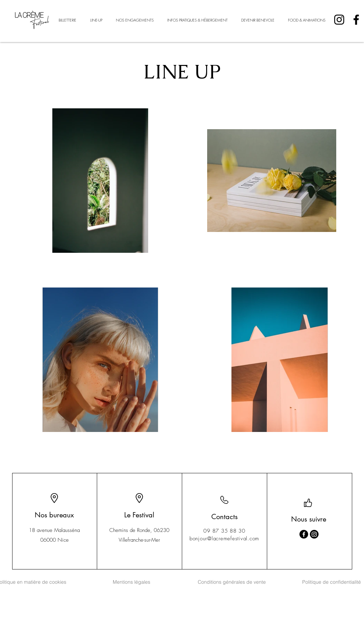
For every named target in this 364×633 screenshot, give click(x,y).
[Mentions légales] (132, 582)
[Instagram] (339, 20)
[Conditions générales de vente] (232, 582)
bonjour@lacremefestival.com (224, 539)
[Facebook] (356, 20)
